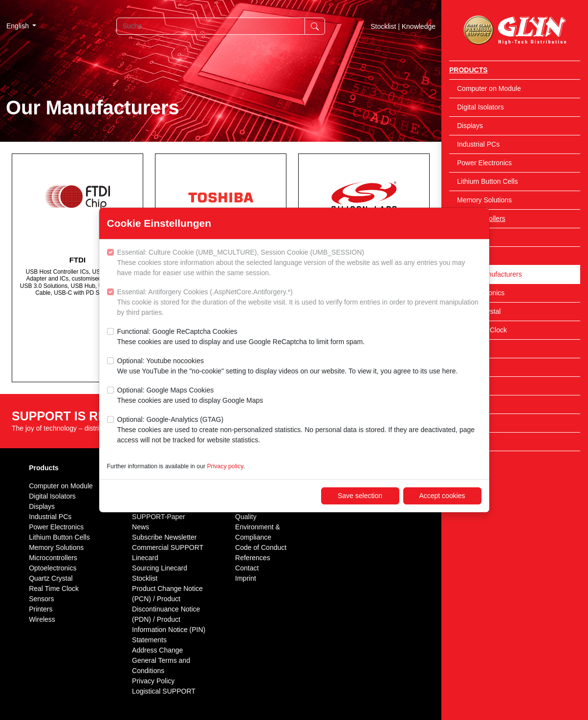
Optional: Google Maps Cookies (190, 396)
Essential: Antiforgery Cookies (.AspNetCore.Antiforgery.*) (299, 303)
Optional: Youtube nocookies (288, 367)
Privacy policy (225, 466)
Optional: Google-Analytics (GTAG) (299, 430)
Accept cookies (442, 496)
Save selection (360, 496)
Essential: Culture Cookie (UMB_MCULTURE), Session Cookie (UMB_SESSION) (299, 263)
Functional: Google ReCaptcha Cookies (241, 337)
